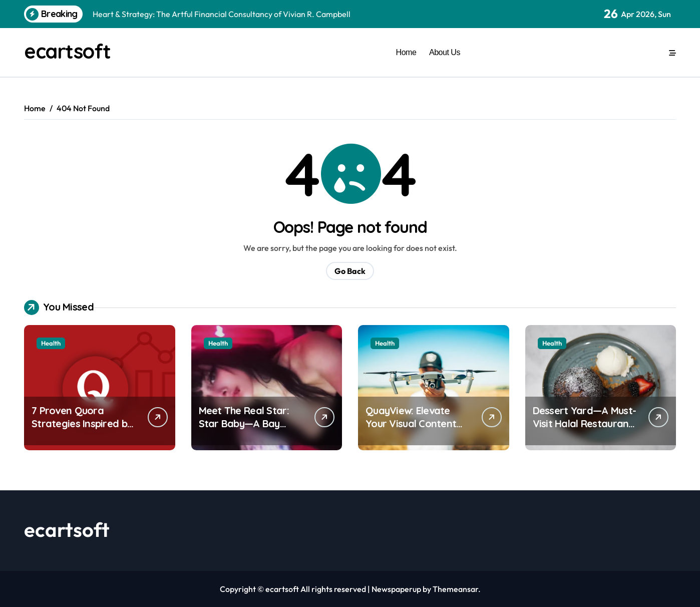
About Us (445, 52)
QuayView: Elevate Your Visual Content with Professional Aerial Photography (411, 430)
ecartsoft (67, 51)
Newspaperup (396, 589)
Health (51, 343)
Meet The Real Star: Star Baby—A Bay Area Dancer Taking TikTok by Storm (245, 430)
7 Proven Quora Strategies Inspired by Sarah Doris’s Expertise (84, 423)
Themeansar (455, 589)
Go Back (350, 271)
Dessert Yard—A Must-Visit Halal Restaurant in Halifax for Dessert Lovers (585, 430)
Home (406, 52)
